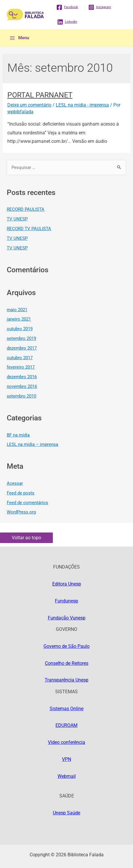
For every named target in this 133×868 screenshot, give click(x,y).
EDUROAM (66, 725)
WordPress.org (21, 512)
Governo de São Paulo (66, 646)
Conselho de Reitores (67, 663)
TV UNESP (17, 219)
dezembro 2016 (22, 377)
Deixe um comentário (29, 105)
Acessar (15, 483)
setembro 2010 (21, 396)
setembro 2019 (21, 338)
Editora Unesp (67, 584)
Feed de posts (21, 493)
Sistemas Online (66, 709)
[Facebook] (67, 7)
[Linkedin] (67, 22)
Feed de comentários (27, 503)
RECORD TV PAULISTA (29, 229)
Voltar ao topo (26, 538)
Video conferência (66, 742)
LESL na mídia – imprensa (32, 444)
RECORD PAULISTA (26, 209)
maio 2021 (17, 310)
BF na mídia (18, 435)
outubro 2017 (20, 358)
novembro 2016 (22, 386)
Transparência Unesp (66, 680)
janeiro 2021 (19, 319)
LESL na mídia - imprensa (82, 105)
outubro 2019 (20, 329)
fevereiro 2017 (21, 367)
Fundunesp (66, 601)
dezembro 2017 (22, 348)
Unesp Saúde (66, 813)
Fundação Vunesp (67, 618)
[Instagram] (100, 7)
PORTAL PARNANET (40, 95)
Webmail (67, 776)
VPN (66, 759)
